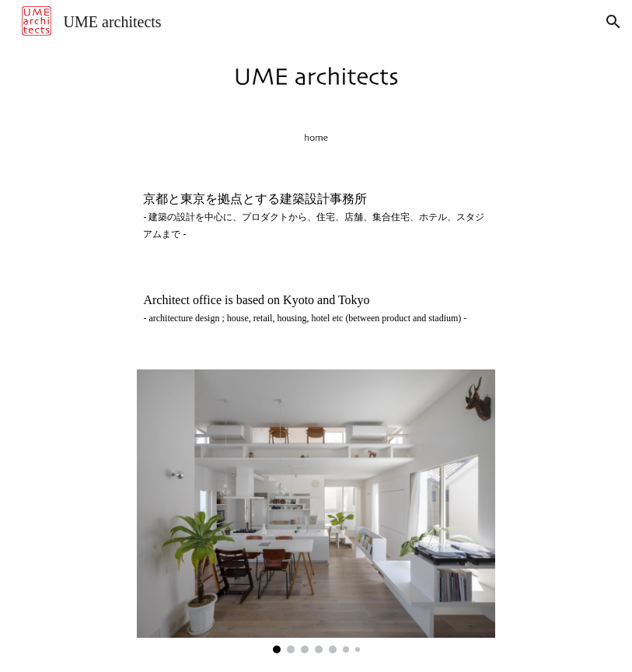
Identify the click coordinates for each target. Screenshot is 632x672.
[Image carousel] (316, 511)
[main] (316, 216)
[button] (613, 22)
